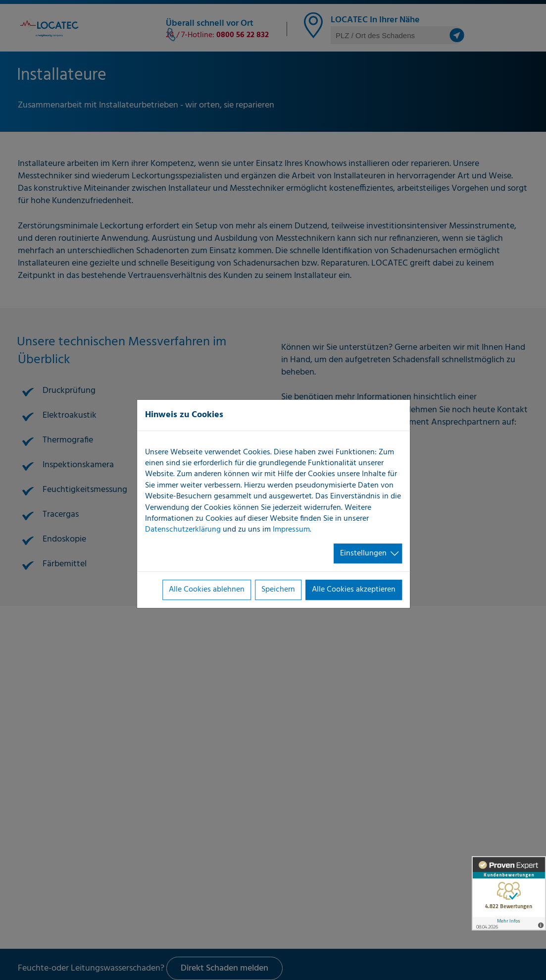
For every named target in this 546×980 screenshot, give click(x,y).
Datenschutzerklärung (183, 530)
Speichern (278, 590)
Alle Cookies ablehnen (207, 590)
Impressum (291, 530)
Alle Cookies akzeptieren (354, 590)
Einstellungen (363, 553)
